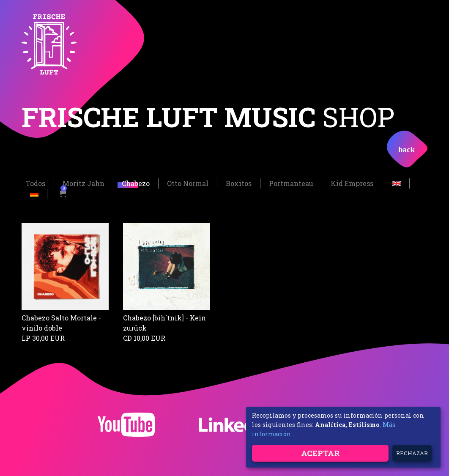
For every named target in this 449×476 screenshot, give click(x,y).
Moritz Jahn (84, 183)
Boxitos (239, 183)
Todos (36, 183)
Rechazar (412, 453)
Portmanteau (291, 183)
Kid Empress (352, 183)
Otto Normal (188, 183)
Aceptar (320, 453)
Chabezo (136, 183)
